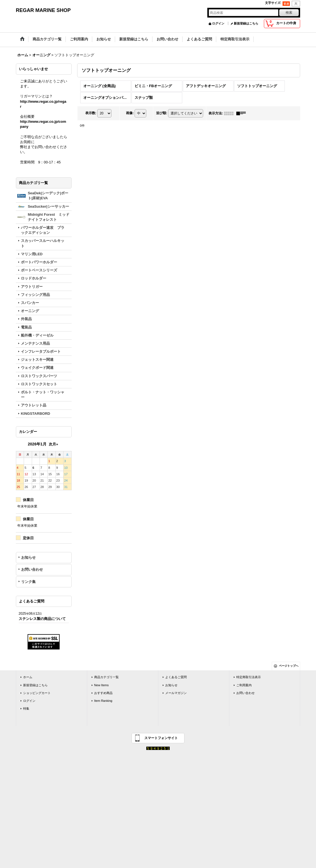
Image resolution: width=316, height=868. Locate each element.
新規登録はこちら (246, 23)
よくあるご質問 (176, 677)
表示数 (91, 113)
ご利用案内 (244, 685)
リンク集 (28, 582)
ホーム (28, 677)
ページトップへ (289, 666)
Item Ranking (103, 701)
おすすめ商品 (103, 693)
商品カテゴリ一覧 (106, 677)
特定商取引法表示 (249, 677)
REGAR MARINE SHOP (43, 10)
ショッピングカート (37, 693)
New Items (101, 685)
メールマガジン (176, 693)
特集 (26, 708)
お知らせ (28, 557)
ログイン (218, 23)
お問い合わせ (32, 569)
